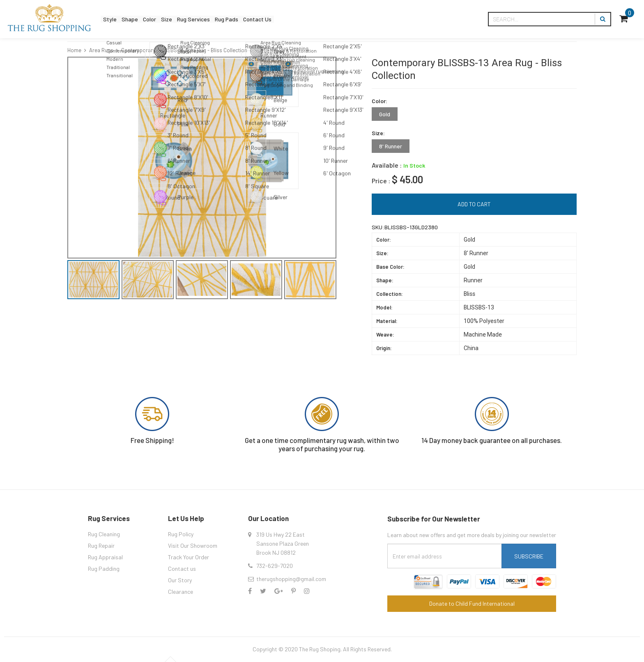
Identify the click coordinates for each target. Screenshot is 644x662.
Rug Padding (104, 569)
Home (74, 50)
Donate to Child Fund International (472, 603)
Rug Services (225, 19)
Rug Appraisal (105, 557)
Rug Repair (101, 546)
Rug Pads (268, 19)
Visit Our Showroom (193, 546)
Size (190, 19)
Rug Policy (181, 534)
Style (113, 19)
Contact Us (308, 19)
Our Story (180, 580)
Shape (140, 19)
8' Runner (391, 146)
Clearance (181, 592)
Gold (385, 114)
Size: (378, 133)
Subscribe (529, 556)
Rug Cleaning (104, 534)
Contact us (182, 569)
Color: (379, 101)
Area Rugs (101, 50)
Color (166, 19)
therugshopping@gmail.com (291, 579)
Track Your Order (189, 557)
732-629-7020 (275, 566)
